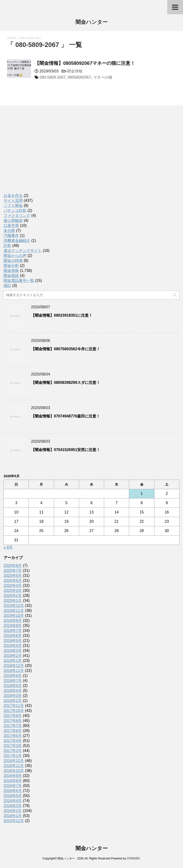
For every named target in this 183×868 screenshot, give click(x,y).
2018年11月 (14, 671)
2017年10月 (14, 711)
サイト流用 (13, 201)
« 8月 (8, 547)
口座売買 (11, 226)
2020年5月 (13, 581)
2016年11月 (14, 766)
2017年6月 (13, 731)
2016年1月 (13, 816)
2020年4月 (13, 586)
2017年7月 (13, 726)
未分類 (9, 231)
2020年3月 (13, 591)
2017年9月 (13, 716)
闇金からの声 (15, 256)
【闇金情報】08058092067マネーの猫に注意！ (85, 63)
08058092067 (79, 77)
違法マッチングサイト (23, 251)
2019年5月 (13, 641)
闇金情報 (75, 71)
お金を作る (13, 195)
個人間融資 (13, 221)
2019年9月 (13, 621)
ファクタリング (17, 216)
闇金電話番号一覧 (19, 281)
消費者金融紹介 (17, 241)
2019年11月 (14, 611)
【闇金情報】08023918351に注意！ (62, 315)
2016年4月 (13, 801)
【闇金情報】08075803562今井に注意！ (66, 349)
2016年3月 (13, 806)
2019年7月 (13, 631)
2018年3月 (13, 696)
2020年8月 (13, 566)
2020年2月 (13, 596)
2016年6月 (13, 791)
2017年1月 (13, 756)
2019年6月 (13, 636)
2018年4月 (13, 691)
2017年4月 (13, 741)
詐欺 (7, 246)
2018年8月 (13, 676)
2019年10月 (14, 616)
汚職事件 (11, 236)
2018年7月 (13, 681)
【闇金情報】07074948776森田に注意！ (66, 416)
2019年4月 (13, 646)
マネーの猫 (103, 77)
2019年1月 (13, 661)
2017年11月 (14, 706)
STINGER (133, 858)
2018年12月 (14, 666)
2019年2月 (13, 656)
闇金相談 (11, 276)
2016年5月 (13, 796)
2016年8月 (13, 781)
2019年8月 (13, 626)
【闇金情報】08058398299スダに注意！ (66, 383)
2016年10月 (14, 771)
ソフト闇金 (13, 206)
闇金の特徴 (13, 261)
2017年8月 (13, 721)
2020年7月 (13, 571)
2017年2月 (13, 751)
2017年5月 (13, 736)
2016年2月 (13, 811)
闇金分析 (11, 266)
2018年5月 (13, 686)
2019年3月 (13, 651)
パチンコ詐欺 (15, 211)
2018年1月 (13, 701)
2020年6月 (13, 576)
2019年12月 (14, 606)
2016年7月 (13, 786)
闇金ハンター (92, 23)
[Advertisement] (39, 154)
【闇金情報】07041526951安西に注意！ (66, 450)
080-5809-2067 (53, 77)
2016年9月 (13, 776)
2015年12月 (14, 821)
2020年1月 (13, 601)
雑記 (7, 286)
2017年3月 (13, 746)
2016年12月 (14, 761)
